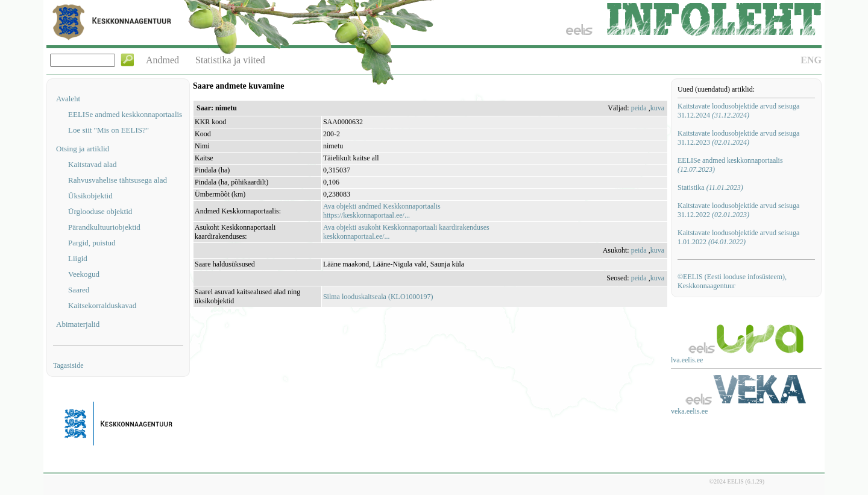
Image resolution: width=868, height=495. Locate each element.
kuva (657, 108)
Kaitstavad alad (93, 164)
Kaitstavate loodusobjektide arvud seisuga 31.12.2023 (738, 138)
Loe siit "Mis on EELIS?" (108, 130)
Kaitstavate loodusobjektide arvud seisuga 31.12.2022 (738, 210)
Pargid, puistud (92, 243)
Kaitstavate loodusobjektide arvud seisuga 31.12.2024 (738, 111)
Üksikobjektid (90, 196)
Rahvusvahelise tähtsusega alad (118, 180)
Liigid (78, 258)
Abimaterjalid (78, 324)
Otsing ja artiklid (83, 149)
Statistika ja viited (230, 60)
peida (639, 108)
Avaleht (68, 99)
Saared (79, 290)
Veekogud (84, 274)
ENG (811, 60)
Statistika (710, 188)
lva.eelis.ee (687, 360)
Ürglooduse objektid (100, 211)
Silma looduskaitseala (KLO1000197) (378, 297)
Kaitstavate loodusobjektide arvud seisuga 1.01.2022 (738, 237)
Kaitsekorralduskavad (102, 305)
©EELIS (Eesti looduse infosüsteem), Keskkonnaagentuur (732, 281)
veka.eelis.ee (689, 411)
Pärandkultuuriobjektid (104, 227)
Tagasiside (68, 365)
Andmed (162, 60)
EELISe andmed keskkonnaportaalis (125, 114)
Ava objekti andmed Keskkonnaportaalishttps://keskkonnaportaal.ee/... (382, 211)
